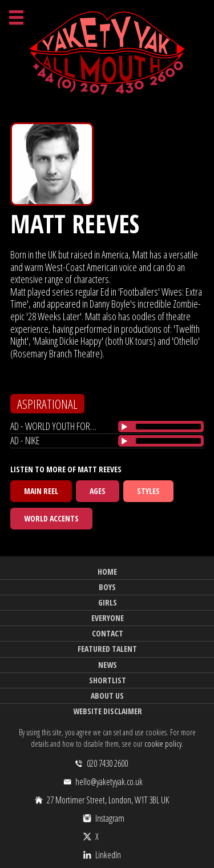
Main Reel (41, 491)
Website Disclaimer (108, 711)
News (108, 665)
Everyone (108, 618)
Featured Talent (107, 649)
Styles (148, 491)
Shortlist (108, 680)
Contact (108, 633)
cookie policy (163, 744)
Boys (107, 587)
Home (107, 572)
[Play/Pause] (124, 427)
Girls (108, 602)
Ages (98, 491)
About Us (107, 696)
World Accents (51, 518)
